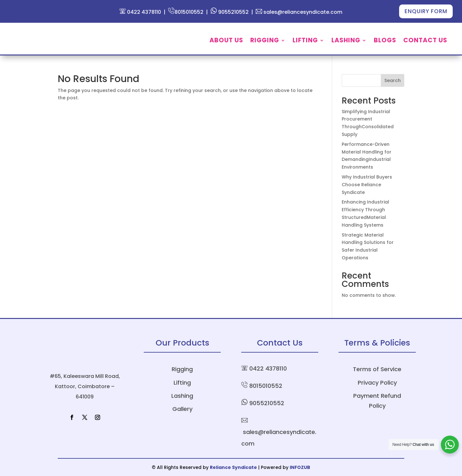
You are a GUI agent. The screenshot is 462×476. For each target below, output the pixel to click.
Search (393, 80)
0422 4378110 (140, 12)
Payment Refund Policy (377, 401)
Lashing (346, 41)
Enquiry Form (426, 11)
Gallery (182, 409)
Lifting (305, 41)
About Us (226, 41)
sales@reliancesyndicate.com (299, 12)
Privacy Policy (377, 383)
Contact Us (425, 41)
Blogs (385, 41)
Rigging (265, 41)
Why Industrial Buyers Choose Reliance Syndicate (367, 185)
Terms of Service (377, 369)
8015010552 (186, 12)
